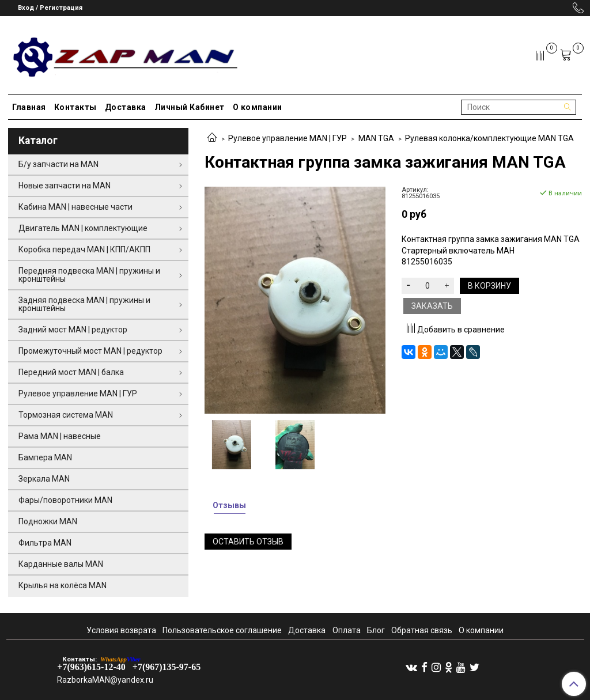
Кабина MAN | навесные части (75, 207)
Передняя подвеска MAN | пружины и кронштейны (89, 275)
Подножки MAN (48, 521)
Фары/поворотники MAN (65, 500)
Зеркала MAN (44, 479)
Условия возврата (121, 630)
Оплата (347, 630)
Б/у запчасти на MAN (58, 164)
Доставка (126, 107)
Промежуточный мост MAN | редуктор (90, 351)
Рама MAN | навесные (60, 436)
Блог (376, 630)
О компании (258, 107)
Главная (29, 107)
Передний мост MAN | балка (71, 372)
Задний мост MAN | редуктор (73, 330)
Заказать (432, 306)
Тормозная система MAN (66, 415)
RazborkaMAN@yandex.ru (105, 680)
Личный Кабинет (190, 107)
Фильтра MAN (45, 543)
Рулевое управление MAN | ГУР (288, 138)
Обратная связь (422, 630)
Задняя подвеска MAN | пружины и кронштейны (84, 304)
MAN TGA (376, 138)
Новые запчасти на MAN (65, 186)
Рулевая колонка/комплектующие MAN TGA (489, 138)
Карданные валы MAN (61, 564)
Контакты (75, 107)
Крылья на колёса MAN (63, 585)
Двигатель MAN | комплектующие (83, 228)
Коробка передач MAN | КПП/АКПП (84, 249)
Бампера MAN (45, 457)
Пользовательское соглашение (222, 630)
